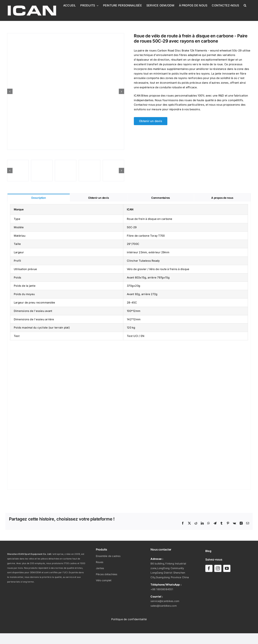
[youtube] (227, 568)
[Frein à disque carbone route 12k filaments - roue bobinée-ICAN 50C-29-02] (89, 171)
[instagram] (218, 568)
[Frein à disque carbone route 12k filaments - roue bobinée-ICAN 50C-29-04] (42, 171)
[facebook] (209, 568)
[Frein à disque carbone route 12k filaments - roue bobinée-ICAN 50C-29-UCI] (66, 91)
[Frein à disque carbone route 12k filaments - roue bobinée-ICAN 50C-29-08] (18, 171)
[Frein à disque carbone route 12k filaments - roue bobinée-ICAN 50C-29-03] (66, 171)
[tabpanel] (129, 346)
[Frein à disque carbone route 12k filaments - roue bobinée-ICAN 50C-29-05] (113, 171)
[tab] (39, 198)
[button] (245, 5)
